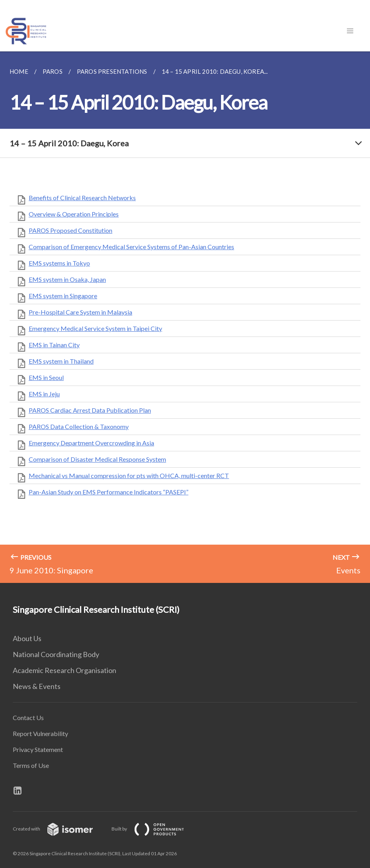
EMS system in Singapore (63, 296)
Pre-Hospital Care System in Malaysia (80, 312)
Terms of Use (31, 765)
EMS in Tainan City (54, 345)
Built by (154, 829)
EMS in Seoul (46, 377)
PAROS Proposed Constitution (70, 230)
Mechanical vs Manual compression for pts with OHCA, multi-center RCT (129, 475)
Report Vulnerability (40, 733)
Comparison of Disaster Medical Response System (97, 459)
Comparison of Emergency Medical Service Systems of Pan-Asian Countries (131, 247)
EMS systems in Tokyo (59, 263)
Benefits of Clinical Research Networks (82, 198)
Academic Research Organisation (65, 670)
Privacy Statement (38, 749)
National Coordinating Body (56, 654)
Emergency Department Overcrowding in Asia (91, 443)
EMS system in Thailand (61, 361)
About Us (27, 638)
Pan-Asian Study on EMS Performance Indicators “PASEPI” (109, 492)
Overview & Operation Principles (74, 214)
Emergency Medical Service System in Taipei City (95, 328)
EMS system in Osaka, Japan (67, 279)
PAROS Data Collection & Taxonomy (79, 426)
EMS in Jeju (44, 394)
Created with (59, 829)
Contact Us (28, 717)
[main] (185, 317)
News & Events (37, 686)
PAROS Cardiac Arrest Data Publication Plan (90, 410)
